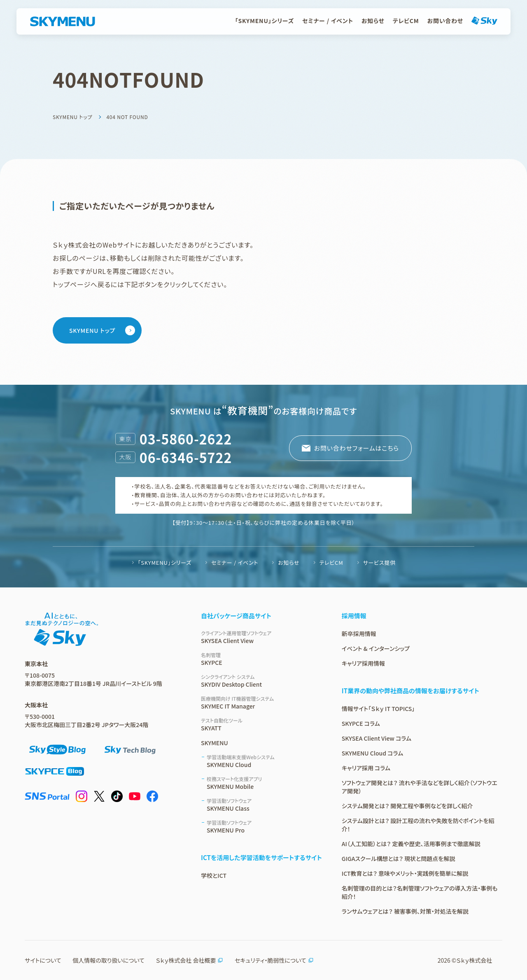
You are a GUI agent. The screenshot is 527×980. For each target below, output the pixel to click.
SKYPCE (261, 659)
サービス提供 (379, 563)
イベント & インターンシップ (376, 648)
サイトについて (43, 960)
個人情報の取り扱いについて (108, 960)
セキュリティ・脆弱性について (274, 960)
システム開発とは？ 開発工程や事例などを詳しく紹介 (407, 806)
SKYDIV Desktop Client (261, 681)
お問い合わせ (445, 21)
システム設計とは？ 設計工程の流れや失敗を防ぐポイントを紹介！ (418, 825)
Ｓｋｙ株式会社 (475, 960)
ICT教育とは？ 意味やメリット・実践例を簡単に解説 (405, 873)
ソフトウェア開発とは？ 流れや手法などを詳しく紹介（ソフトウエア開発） (420, 787)
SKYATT (261, 724)
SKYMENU (215, 743)
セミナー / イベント (328, 21)
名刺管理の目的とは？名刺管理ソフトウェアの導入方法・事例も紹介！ (420, 892)
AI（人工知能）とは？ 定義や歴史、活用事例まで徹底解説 (411, 844)
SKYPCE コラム (361, 723)
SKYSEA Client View (261, 637)
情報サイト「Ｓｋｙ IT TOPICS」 (378, 709)
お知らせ (373, 21)
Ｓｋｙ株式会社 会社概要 (189, 960)
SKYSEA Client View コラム (377, 738)
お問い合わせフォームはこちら (357, 448)
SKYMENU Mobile (264, 783)
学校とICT (214, 875)
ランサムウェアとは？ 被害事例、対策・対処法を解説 (405, 911)
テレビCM (406, 21)
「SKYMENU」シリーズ (265, 21)
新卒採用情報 (359, 634)
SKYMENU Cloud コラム (372, 753)
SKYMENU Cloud (264, 761)
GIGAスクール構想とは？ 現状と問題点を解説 (398, 858)
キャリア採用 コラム (366, 768)
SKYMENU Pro (264, 827)
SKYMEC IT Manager (261, 703)
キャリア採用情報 (363, 663)
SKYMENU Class (264, 805)
